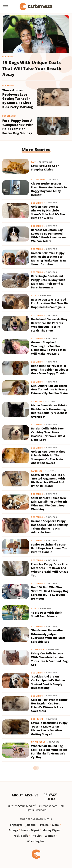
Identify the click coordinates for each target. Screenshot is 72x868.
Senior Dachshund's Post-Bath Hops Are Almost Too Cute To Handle (49, 548)
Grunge (13, 830)
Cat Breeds (36, 401)
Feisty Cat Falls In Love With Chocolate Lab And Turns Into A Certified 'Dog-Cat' (50, 659)
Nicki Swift (21, 836)
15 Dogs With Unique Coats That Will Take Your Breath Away (32, 68)
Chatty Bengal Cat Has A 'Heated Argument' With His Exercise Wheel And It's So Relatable (48, 480)
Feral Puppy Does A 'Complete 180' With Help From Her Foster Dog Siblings (18, 127)
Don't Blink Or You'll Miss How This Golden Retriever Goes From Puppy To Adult (50, 369)
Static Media (26, 806)
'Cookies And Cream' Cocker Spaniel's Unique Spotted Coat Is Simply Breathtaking (48, 682)
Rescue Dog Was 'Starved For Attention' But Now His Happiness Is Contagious (50, 303)
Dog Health (37, 719)
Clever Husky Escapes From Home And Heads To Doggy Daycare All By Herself (49, 189)
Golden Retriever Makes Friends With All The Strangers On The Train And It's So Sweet (48, 457)
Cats (33, 162)
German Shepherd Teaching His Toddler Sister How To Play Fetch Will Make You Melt (48, 348)
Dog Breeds (8, 57)
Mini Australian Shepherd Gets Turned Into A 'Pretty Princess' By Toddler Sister (50, 389)
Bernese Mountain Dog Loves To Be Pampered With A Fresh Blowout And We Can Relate (49, 236)
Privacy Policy (50, 797)
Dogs (34, 296)
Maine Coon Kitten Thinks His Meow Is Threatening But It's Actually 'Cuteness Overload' (49, 411)
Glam (55, 825)
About (17, 795)
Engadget (16, 825)
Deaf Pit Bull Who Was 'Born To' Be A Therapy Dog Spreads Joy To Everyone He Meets (50, 593)
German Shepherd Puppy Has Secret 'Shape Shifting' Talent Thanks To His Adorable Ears (50, 527)
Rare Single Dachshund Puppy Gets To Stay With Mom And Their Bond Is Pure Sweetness (48, 282)
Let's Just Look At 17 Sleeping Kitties (45, 168)
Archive (31, 795)
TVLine (44, 825)
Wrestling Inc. (36, 841)
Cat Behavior (38, 650)
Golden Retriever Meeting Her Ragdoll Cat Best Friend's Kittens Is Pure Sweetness (49, 705)
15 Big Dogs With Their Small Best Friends (47, 614)
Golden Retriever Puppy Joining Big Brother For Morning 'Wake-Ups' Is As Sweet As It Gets (49, 259)
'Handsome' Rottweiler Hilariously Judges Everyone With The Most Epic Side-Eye (48, 636)
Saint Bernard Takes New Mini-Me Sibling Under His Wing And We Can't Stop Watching (49, 504)
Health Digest (30, 830)
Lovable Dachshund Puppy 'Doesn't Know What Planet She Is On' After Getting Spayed (49, 728)
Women (50, 836)
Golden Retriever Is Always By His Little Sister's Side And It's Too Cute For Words (48, 212)
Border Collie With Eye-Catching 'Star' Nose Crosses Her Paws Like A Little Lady (48, 434)
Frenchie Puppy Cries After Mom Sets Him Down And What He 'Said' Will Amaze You (50, 570)
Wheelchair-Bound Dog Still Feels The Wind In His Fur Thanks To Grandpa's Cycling (49, 752)
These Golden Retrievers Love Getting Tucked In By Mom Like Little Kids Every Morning (18, 99)
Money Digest (51, 830)
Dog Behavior (9, 116)
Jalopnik (31, 825)
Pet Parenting (38, 742)
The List (36, 836)
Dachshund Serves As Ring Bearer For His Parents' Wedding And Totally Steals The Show (49, 325)
